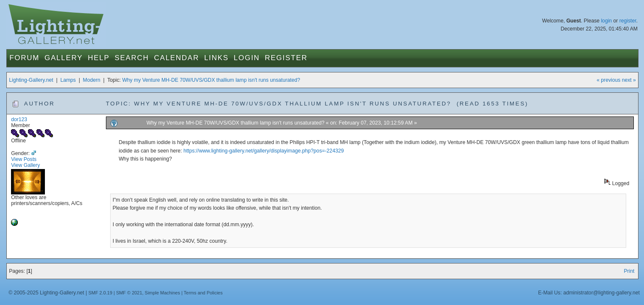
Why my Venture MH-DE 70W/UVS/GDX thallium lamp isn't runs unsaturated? (211, 80)
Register (286, 58)
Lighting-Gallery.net (31, 80)
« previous (608, 80)
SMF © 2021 (129, 293)
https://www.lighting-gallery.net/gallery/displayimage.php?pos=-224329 (264, 151)
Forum (24, 58)
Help (99, 58)
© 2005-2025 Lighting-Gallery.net (46, 293)
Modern (92, 80)
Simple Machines (162, 293)
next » (629, 80)
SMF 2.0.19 (100, 293)
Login (247, 58)
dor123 (19, 119)
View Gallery (25, 165)
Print (629, 271)
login (606, 21)
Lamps (68, 80)
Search (132, 58)
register (628, 21)
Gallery (64, 58)
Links (217, 58)
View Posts (24, 159)
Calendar (177, 58)
